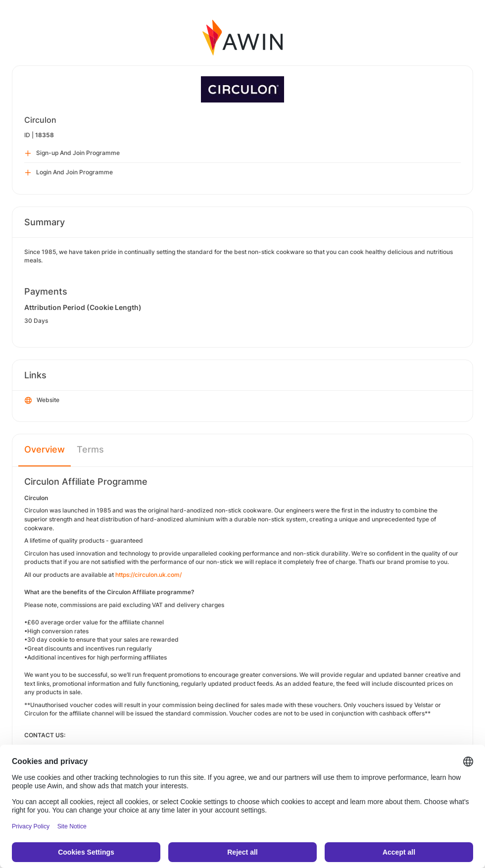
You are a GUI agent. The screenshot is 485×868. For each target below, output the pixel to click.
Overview (45, 449)
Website (42, 401)
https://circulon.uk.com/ (148, 575)
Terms (90, 449)
